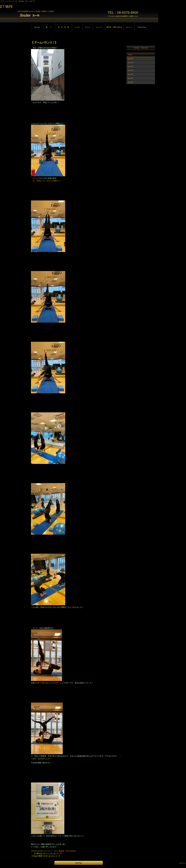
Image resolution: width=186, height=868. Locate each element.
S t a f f (77, 27)
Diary (56, 851)
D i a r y (129, 27)
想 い (49, 27)
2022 (131, 74)
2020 (131, 82)
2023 (131, 70)
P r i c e (88, 27)
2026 (131, 59)
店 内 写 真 (63, 27)
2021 (131, 78)
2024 (131, 67)
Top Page (37, 27)
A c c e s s (99, 27)
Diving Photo (142, 27)
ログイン (183, 863)
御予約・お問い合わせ (114, 27)
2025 (131, 63)
